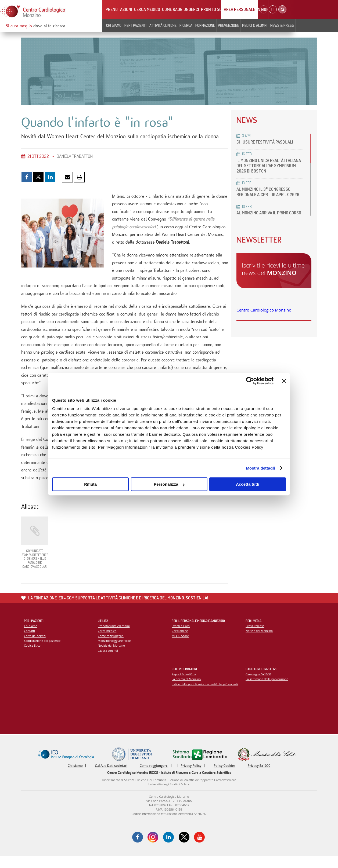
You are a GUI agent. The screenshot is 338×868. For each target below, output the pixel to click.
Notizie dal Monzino (112, 657)
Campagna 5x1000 (259, 685)
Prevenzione (229, 25)
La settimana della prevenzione (267, 691)
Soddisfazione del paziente (43, 652)
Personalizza (169, 484)
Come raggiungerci (181, 9)
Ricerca (186, 25)
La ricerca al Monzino (186, 691)
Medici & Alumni (255, 25)
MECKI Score (180, 647)
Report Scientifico (184, 685)
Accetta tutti (248, 484)
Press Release (255, 637)
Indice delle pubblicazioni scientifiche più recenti (205, 696)
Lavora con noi (108, 662)
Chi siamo (114, 25)
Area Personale (240, 9)
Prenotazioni (119, 9)
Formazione (205, 25)
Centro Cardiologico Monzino (264, 315)
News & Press (282, 25)
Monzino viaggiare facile (115, 652)
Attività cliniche (163, 25)
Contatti (30, 642)
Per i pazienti (135, 25)
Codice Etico (32, 657)
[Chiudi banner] (284, 381)
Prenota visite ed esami (114, 637)
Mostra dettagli (260, 468)
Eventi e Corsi (181, 637)
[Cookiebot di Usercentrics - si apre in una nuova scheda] (250, 381)
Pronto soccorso (219, 9)
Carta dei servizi (35, 647)
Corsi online (180, 642)
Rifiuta (90, 484)
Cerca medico (147, 9)
